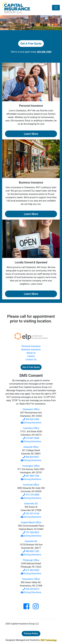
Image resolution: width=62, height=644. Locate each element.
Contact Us (31, 360)
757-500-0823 (31, 532)
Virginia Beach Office (31, 522)
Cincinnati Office (31, 485)
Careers (31, 356)
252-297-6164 (31, 514)
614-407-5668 (31, 438)
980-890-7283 (31, 551)
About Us (31, 353)
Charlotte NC (31, 541)
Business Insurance (31, 350)
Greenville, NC (31, 504)
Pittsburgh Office (31, 560)
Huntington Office (31, 466)
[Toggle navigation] (56, 8)
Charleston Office (31, 409)
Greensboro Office (31, 579)
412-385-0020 (31, 570)
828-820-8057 (31, 457)
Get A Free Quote (31, 44)
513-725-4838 (31, 495)
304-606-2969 (31, 419)
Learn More (31, 134)
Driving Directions (31, 423)
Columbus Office (31, 428)
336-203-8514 (31, 589)
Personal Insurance (31, 346)
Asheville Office (31, 447)
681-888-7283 (31, 476)
